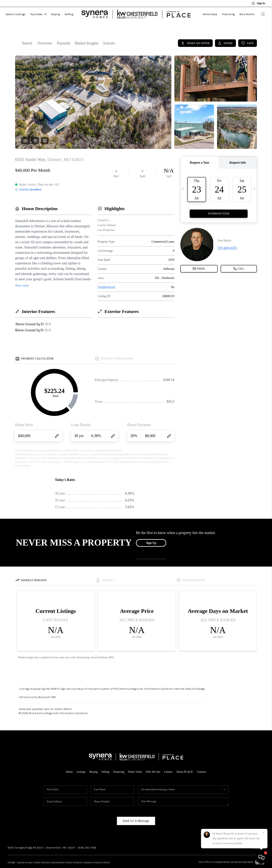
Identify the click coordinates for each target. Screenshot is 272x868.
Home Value (210, 14)
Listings (81, 763)
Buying (56, 14)
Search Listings (16, 14)
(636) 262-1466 (87, 839)
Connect (202, 763)
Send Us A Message (136, 812)
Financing (228, 14)
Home (69, 763)
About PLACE (185, 763)
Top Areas (38, 14)
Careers (169, 763)
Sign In (258, 3)
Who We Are (247, 14)
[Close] (263, 833)
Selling (69, 14)
